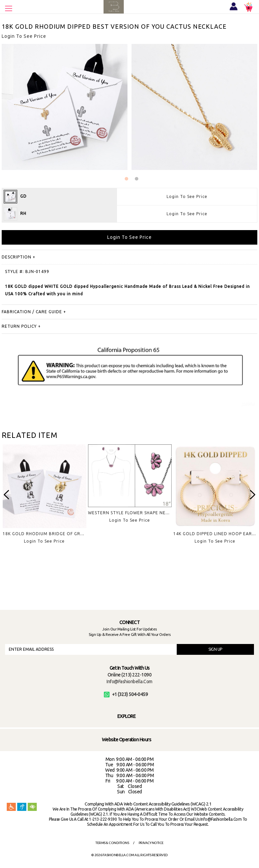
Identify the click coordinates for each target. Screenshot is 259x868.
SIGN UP (215, 649)
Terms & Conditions (112, 843)
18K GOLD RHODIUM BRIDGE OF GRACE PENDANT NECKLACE (69, 534)
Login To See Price (187, 196)
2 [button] (137, 179)
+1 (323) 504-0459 (126, 694)
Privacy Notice (151, 843)
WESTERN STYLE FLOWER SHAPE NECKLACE (135, 513)
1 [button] (126, 179)
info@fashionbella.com (129, 681)
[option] (44, 499)
